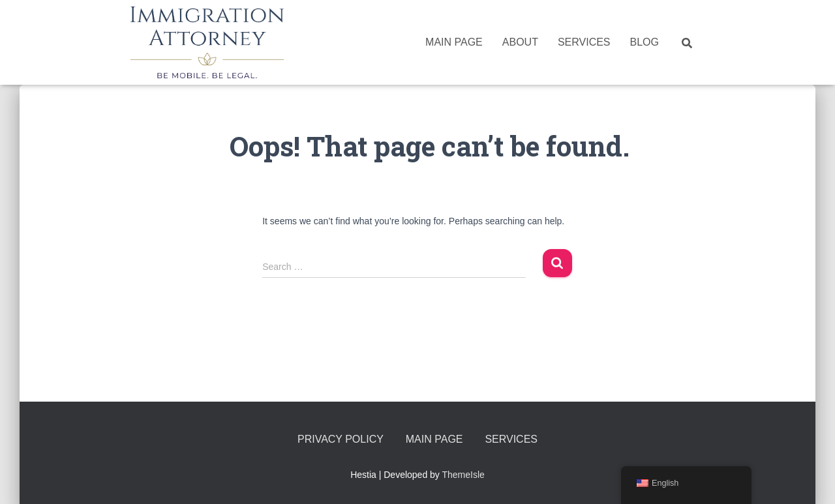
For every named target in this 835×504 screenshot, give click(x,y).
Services (584, 42)
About (520, 42)
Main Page (454, 42)
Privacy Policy (341, 439)
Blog (645, 42)
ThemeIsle (463, 475)
